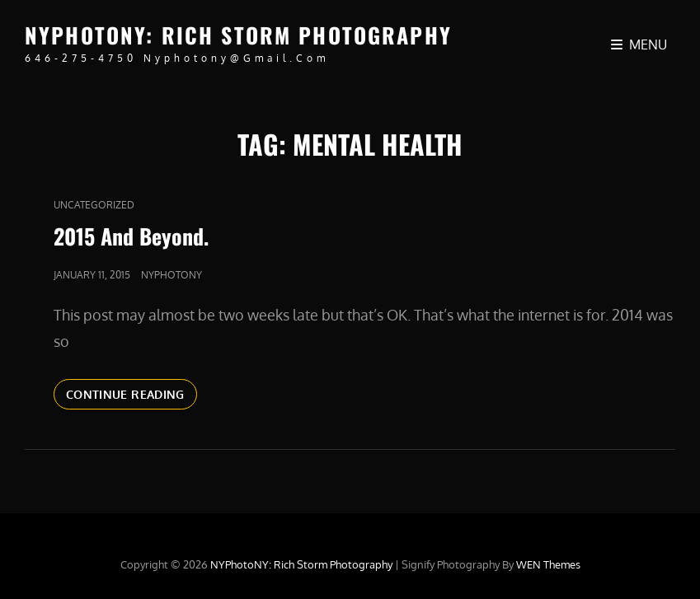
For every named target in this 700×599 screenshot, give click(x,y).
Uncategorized (94, 205)
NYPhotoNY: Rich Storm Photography (238, 35)
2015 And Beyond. (131, 236)
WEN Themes (548, 564)
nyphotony (171, 275)
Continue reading (132, 397)
